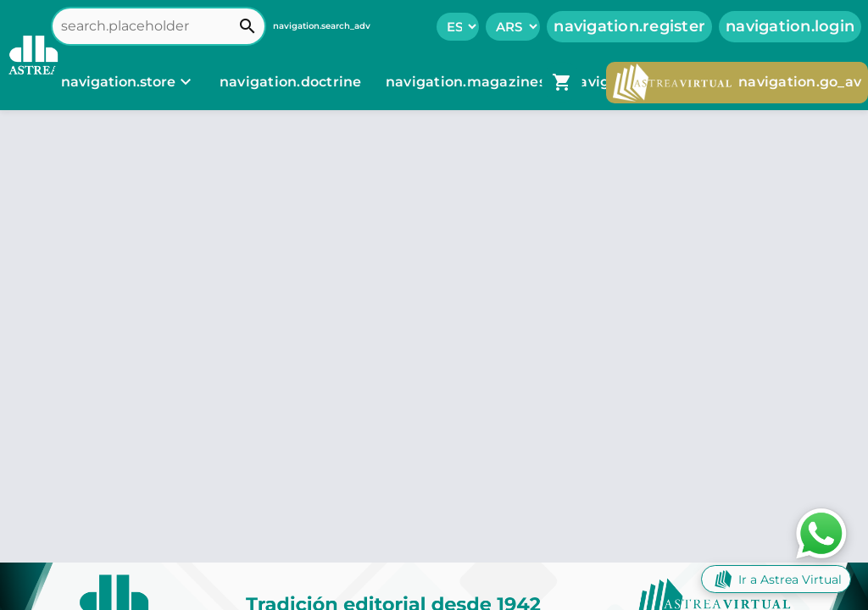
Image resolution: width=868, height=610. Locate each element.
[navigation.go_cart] (562, 82)
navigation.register (629, 26)
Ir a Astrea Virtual (776, 579)
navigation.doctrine (291, 82)
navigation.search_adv (322, 26)
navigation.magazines (467, 82)
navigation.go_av (737, 83)
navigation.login (790, 26)
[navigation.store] (128, 82)
